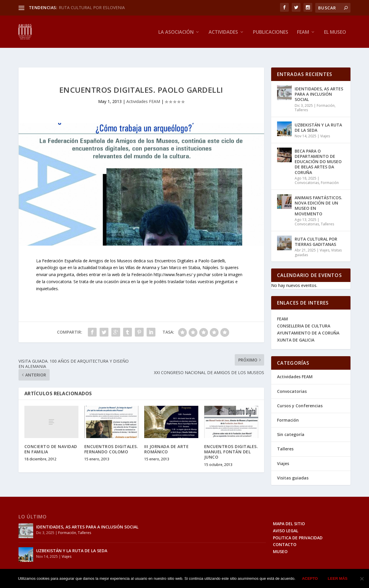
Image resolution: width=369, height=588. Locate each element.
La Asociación (176, 32)
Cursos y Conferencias (300, 397)
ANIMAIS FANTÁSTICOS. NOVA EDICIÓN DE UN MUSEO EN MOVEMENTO (318, 197)
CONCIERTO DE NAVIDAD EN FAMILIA (51, 440)
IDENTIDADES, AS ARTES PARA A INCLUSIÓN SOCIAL (319, 85)
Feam (303, 32)
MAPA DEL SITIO (289, 515)
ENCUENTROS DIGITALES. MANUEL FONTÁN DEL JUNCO (231, 443)
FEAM (282, 310)
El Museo (335, 32)
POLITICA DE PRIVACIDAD (298, 529)
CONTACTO (285, 536)
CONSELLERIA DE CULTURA (304, 317)
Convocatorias (307, 174)
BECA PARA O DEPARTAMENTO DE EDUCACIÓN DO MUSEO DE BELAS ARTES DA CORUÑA (318, 153)
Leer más (338, 578)
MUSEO (280, 543)
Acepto (310, 578)
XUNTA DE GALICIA (296, 331)
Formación (326, 97)
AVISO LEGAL (286, 522)
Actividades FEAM (143, 93)
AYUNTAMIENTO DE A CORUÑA (308, 324)
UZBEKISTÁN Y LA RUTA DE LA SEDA (318, 119)
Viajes (325, 127)
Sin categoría (291, 426)
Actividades (223, 32)
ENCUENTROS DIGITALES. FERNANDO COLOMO (111, 440)
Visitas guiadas (293, 469)
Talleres (301, 101)
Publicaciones (271, 32)
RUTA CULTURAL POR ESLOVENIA (92, 7)
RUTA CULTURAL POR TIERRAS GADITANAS (316, 233)
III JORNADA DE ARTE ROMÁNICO (167, 440)
